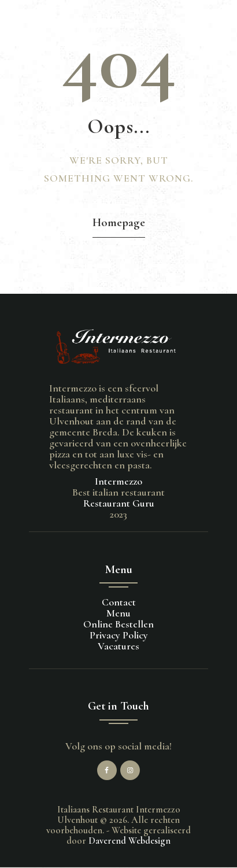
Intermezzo (118, 481)
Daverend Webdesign (129, 841)
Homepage (119, 222)
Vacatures (118, 646)
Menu (118, 613)
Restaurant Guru (119, 503)
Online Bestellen (118, 624)
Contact (119, 602)
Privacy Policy (119, 635)
